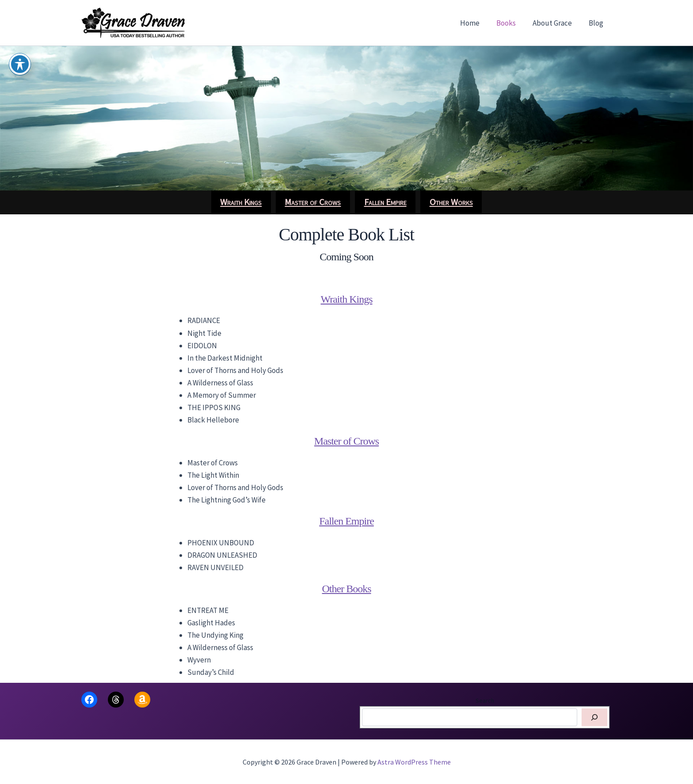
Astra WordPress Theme (414, 762)
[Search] (594, 717)
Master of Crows (346, 441)
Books (510, 23)
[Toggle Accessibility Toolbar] (20, 64)
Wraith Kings (346, 299)
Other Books (347, 589)
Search (485, 700)
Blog (597, 23)
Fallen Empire (346, 521)
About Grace (555, 23)
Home (476, 23)
